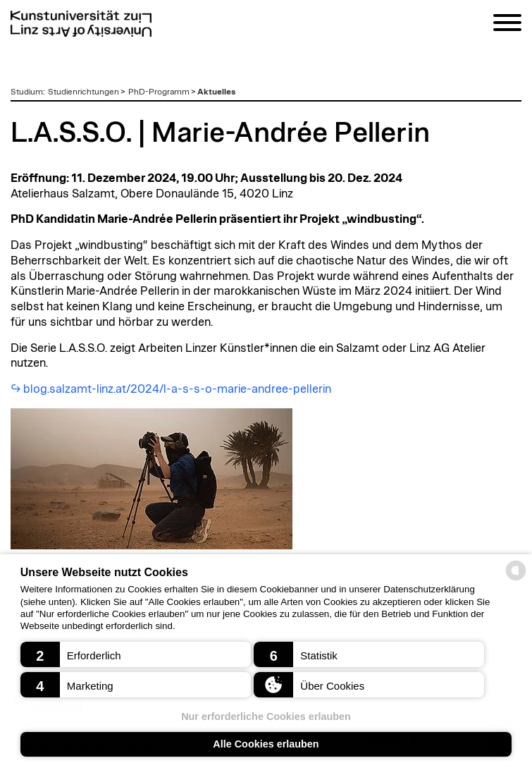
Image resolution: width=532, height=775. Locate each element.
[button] (136, 654)
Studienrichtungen (83, 92)
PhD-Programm (159, 92)
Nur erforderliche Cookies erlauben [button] (266, 716)
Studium (27, 92)
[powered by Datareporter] (516, 579)
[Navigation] (507, 25)
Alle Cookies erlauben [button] (266, 744)
